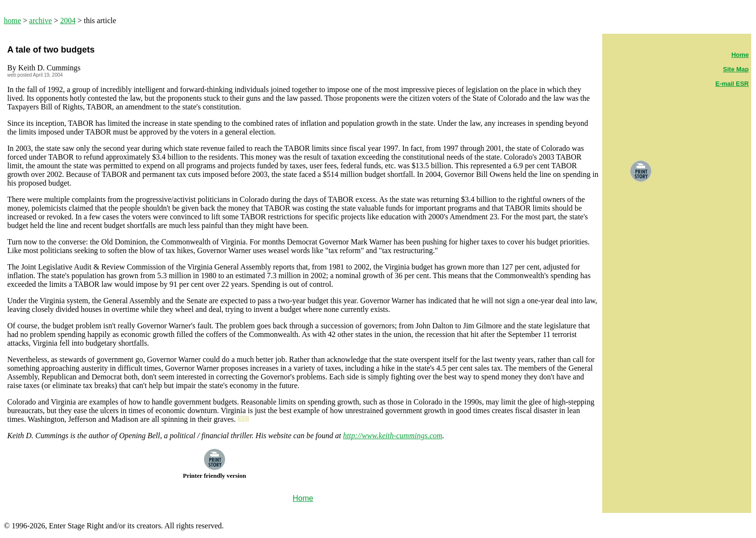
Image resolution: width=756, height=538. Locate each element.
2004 (68, 20)
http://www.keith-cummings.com (392, 436)
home (13, 20)
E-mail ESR (732, 84)
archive (41, 20)
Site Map (736, 69)
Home (740, 55)
